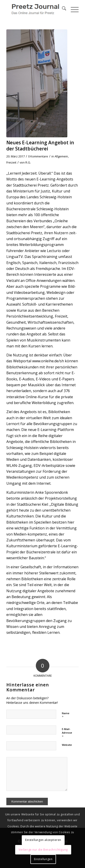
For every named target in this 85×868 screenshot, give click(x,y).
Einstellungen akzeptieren (43, 840)
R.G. (28, 162)
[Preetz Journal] (35, 9)
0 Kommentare (38, 156)
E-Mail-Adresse (67, 733)
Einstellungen (43, 859)
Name (66, 715)
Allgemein (61, 156)
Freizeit (11, 162)
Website (67, 745)
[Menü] (72, 9)
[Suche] (62, 9)
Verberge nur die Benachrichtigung (43, 850)
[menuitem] (62, 9)
